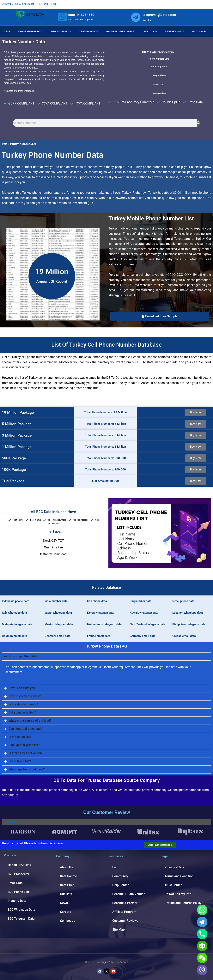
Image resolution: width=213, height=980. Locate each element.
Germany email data (143, 636)
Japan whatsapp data (58, 613)
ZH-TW (16, 4)
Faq (115, 867)
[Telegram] (202, 922)
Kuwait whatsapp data (144, 613)
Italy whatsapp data (14, 613)
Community (120, 876)
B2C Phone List (18, 892)
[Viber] (202, 970)
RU (46, 4)
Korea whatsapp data (101, 613)
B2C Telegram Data (21, 919)
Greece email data (184, 636)
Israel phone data (183, 601)
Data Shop (199, 31)
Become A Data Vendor (128, 894)
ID (37, 4)
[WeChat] (202, 958)
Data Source (69, 876)
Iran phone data (97, 601)
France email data (99, 636)
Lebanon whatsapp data (188, 613)
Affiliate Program (124, 912)
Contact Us (68, 921)
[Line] (202, 946)
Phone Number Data (31, 31)
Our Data (66, 894)
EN (24, 4)
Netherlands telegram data (104, 624)
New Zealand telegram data (148, 624)
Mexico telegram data (59, 624)
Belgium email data (15, 636)
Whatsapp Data (61, 31)
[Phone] (202, 934)
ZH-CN (6, 4)
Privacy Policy (174, 867)
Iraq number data (141, 601)
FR (28, 4)
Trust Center (173, 885)
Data (7, 31)
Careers (66, 912)
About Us (66, 867)
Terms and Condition (179, 876)
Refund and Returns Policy (183, 903)
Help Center (121, 885)
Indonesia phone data (16, 601)
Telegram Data (89, 31)
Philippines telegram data (189, 624)
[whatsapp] (63, 17)
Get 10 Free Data (19, 865)
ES (50, 4)
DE (33, 4)
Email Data (151, 31)
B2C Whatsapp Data (21, 910)
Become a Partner (125, 903)
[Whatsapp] (202, 910)
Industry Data (17, 901)
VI (54, 4)
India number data (56, 601)
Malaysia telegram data (17, 624)
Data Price (67, 885)
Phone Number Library (121, 31)
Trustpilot (8, 822)
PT (41, 4)
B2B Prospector (19, 874)
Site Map (119, 930)
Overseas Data (175, 31)
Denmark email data (58, 636)
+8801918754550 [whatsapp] (81, 15)
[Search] (198, 123)
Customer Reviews (125, 921)
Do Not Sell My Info (178, 894)
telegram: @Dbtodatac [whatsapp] (159, 15)
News (64, 903)
